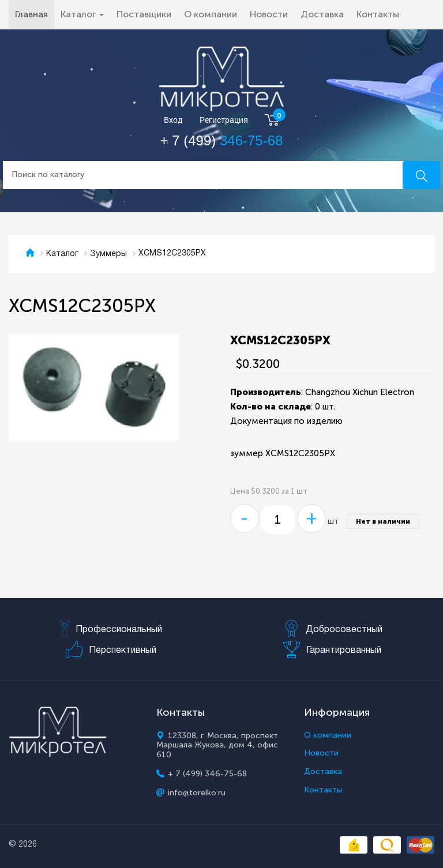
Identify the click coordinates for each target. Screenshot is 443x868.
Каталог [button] (82, 14)
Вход (173, 120)
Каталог (62, 254)
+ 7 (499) (222, 140)
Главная (35, 14)
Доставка (322, 14)
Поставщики (144, 14)
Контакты (378, 14)
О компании (211, 14)
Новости (269, 14)
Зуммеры (108, 254)
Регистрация (224, 120)
